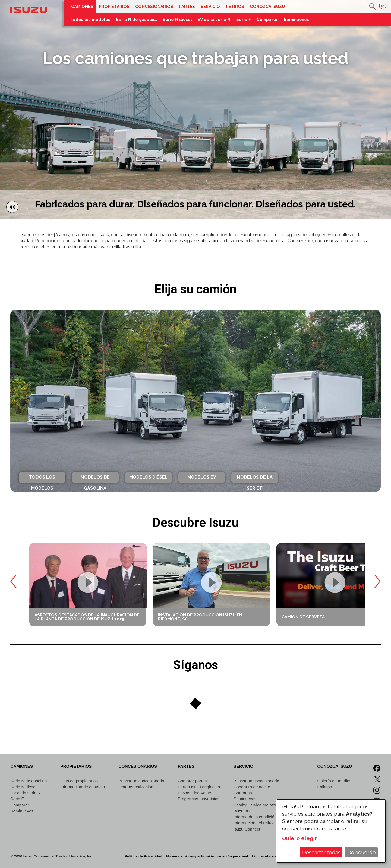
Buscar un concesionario (141, 781)
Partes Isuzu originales (199, 787)
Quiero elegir (299, 838)
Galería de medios (335, 781)
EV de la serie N (214, 20)
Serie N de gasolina (136, 20)
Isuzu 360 (243, 811)
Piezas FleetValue (195, 793)
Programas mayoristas (199, 799)
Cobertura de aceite (252, 787)
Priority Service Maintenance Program (269, 805)
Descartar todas (321, 852)
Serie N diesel (177, 20)
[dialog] (331, 831)
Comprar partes (192, 781)
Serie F (244, 20)
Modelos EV (202, 477)
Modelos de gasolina (95, 479)
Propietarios (114, 7)
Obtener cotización (136, 787)
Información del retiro (253, 823)
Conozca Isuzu (267, 7)
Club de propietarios (79, 781)
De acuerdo (362, 852)
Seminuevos (296, 20)
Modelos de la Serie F (255, 479)
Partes (187, 7)
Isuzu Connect (247, 829)
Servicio (210, 7)
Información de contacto (83, 787)
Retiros (235, 7)
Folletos (325, 787)
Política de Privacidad (144, 856)
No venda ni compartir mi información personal (207, 856)
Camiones (82, 7)
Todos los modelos (90, 20)
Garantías (243, 793)
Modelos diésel (148, 477)
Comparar (267, 20)
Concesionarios (154, 7)
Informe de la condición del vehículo (267, 817)
